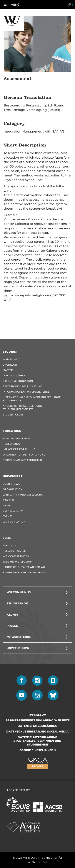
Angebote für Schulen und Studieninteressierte (22, 408)
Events (8, 516)
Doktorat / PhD (14, 376)
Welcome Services (16, 556)
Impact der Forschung (19, 449)
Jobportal (10, 546)
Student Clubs (13, 415)
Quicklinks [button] (70, 5)
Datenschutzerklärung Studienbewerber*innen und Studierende (37, 741)
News (7, 505)
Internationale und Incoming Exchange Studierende (32, 399)
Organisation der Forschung (24, 455)
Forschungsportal (17, 438)
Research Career (15, 551)
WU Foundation (14, 522)
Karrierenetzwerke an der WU (25, 572)
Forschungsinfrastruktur (22, 460)
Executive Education (18, 381)
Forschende (12, 444)
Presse (12, 626)
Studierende (17, 603)
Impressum (37, 715)
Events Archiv (13, 511)
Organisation (13, 489)
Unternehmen (18, 648)
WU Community (19, 592)
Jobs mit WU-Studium (17, 562)
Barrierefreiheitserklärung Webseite (38, 720)
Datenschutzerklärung (37, 726)
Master (8, 370)
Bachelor (10, 365)
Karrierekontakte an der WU (24, 567)
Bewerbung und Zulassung (22, 386)
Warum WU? (11, 359)
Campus (8, 500)
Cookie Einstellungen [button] (38, 750)
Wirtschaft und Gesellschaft (24, 495)
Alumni (12, 615)
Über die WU (11, 484)
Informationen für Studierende (26, 392)
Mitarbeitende (19, 637)
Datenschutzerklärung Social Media (37, 732)
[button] (11, 5)
